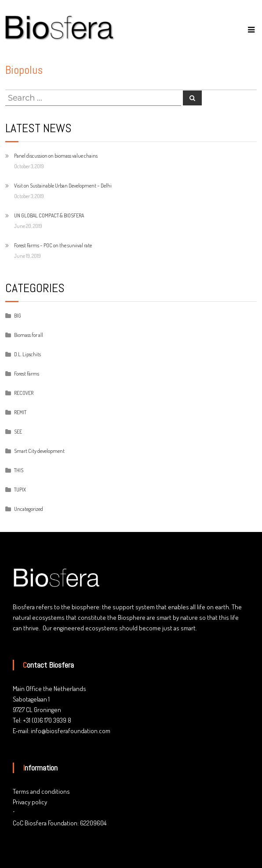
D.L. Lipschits (27, 354)
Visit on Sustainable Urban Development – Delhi (63, 186)
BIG (18, 316)
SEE (18, 432)
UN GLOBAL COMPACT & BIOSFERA (49, 215)
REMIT (20, 412)
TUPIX (20, 490)
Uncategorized (29, 509)
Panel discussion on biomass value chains (56, 156)
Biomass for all (29, 335)
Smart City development (39, 451)
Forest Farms (27, 374)
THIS (19, 470)
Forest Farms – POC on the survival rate (53, 245)
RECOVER (24, 393)
